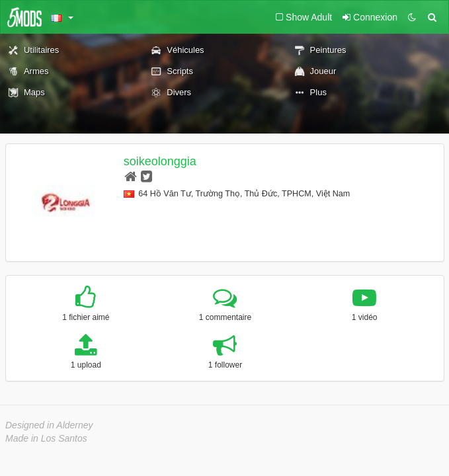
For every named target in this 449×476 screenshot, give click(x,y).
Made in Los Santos (46, 438)
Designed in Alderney (49, 425)
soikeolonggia (160, 161)
